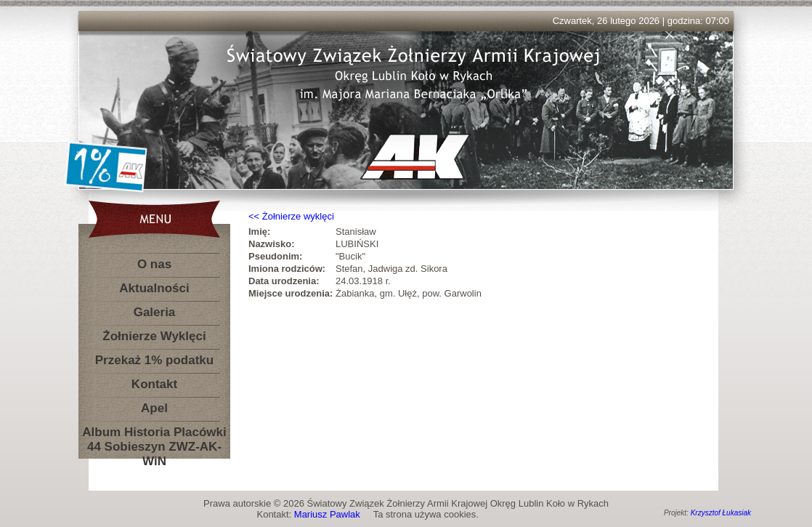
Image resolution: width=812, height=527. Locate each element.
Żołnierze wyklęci (298, 216)
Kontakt (154, 384)
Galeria (155, 312)
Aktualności (154, 288)
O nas (154, 264)
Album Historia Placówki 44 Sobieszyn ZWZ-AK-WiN (154, 435)
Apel (154, 408)
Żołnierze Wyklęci (154, 336)
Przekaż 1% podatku (154, 360)
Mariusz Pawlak (327, 514)
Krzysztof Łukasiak (721, 513)
